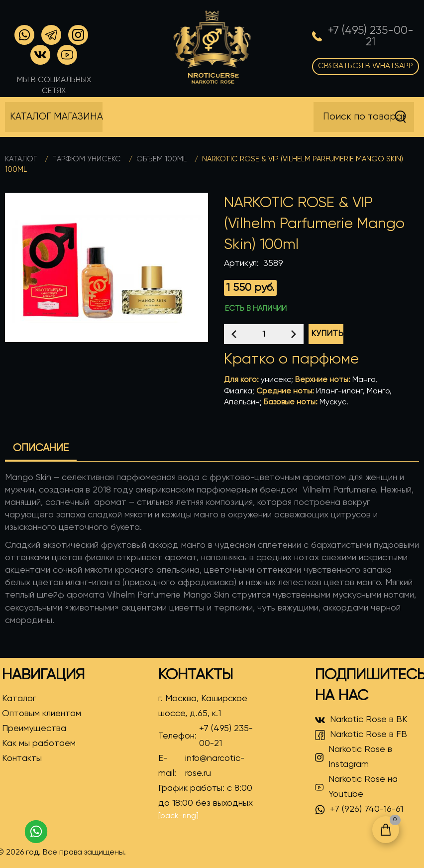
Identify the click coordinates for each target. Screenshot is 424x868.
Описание (41, 448)
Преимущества (34, 729)
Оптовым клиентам (42, 714)
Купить (327, 334)
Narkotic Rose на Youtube (356, 787)
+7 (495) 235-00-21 (226, 736)
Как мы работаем (39, 744)
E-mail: (211, 766)
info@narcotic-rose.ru (215, 766)
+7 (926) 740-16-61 (359, 810)
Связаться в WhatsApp (366, 66)
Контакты (22, 758)
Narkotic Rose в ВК (361, 720)
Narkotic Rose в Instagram (354, 757)
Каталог (21, 159)
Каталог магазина (56, 117)
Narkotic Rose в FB (361, 735)
